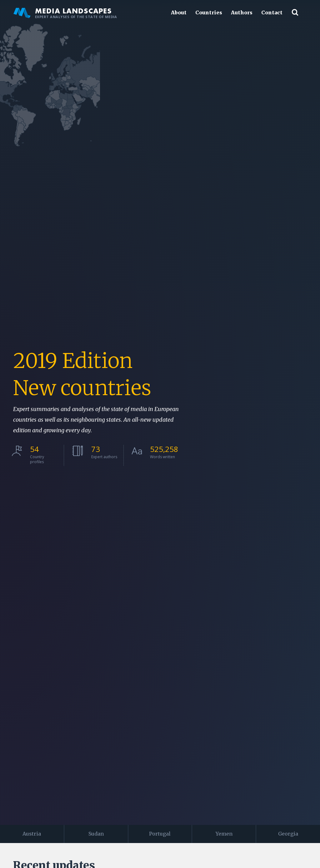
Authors (242, 12)
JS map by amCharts (304, 195)
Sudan (96, 834)
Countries (209, 12)
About (179, 12)
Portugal (160, 834)
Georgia (288, 834)
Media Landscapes (65, 12)
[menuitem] (288, 421)
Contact (272, 12)
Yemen (224, 834)
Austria (32, 834)
